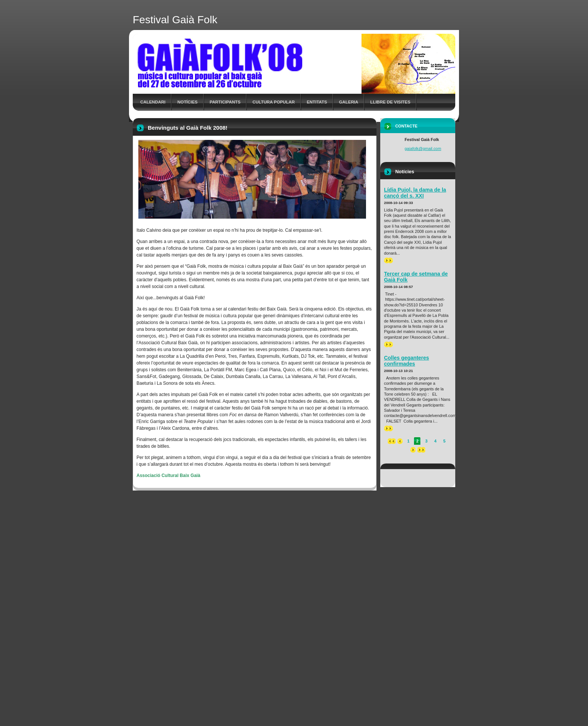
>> (388, 260)
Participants (225, 102)
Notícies (187, 102)
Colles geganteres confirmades (406, 361)
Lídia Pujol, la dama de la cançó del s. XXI (415, 193)
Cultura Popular (274, 102)
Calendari (153, 102)
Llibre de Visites (390, 102)
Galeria (349, 102)
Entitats (317, 102)
